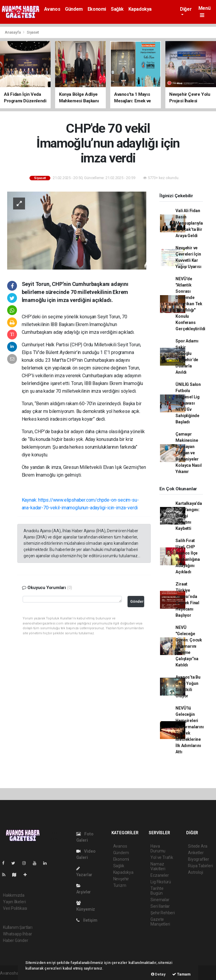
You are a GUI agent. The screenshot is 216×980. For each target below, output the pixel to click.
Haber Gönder (16, 940)
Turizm (120, 885)
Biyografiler (199, 859)
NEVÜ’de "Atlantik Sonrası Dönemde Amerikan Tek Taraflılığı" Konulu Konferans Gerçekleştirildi (190, 304)
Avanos (52, 9)
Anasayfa (13, 32)
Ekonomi (97, 9)
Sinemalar (160, 900)
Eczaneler (160, 875)
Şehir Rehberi (163, 913)
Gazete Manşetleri (160, 922)
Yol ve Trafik (162, 857)
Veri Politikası (15, 908)
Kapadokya (140, 9)
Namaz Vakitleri (158, 866)
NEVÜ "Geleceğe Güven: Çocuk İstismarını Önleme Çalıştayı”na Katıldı (189, 646)
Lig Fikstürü (161, 882)
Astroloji (195, 872)
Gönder (137, 601)
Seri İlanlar (160, 906)
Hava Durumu (158, 849)
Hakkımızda (14, 895)
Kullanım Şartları (18, 927)
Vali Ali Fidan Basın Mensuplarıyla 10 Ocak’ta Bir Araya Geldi (189, 223)
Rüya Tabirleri (200, 866)
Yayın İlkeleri (14, 902)
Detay (158, 974)
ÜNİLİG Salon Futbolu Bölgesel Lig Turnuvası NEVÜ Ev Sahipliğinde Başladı (188, 403)
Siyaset (33, 32)
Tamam (181, 974)
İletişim (87, 920)
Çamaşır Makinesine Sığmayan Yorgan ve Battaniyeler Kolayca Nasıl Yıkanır (189, 453)
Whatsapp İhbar (17, 934)
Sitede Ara (198, 846)
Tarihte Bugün (157, 891)
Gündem (74, 9)
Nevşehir (121, 879)
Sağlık (117, 9)
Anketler (196, 853)
